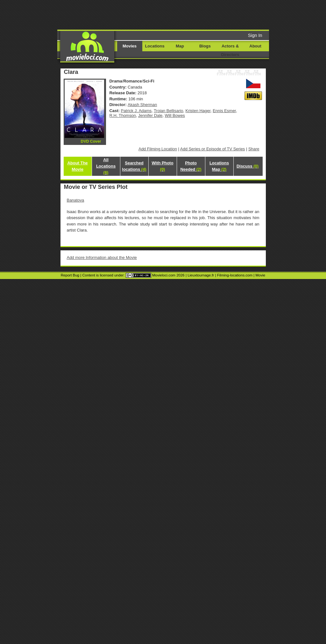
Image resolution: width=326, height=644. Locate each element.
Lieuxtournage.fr (201, 275)
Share (254, 149)
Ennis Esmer (224, 111)
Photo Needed (191, 166)
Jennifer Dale (150, 115)
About (255, 46)
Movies (130, 46)
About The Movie (77, 166)
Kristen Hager (198, 111)
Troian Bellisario (168, 111)
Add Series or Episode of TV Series (213, 149)
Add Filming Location (158, 149)
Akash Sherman (142, 105)
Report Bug (70, 275)
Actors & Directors (230, 50)
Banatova (76, 200)
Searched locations (134, 166)
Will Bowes (175, 115)
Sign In (255, 35)
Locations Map (219, 166)
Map (180, 46)
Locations (155, 46)
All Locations (106, 166)
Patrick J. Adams (136, 111)
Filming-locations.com (235, 275)
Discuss (248, 166)
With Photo (162, 166)
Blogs (205, 46)
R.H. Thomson (123, 115)
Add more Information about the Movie (102, 258)
